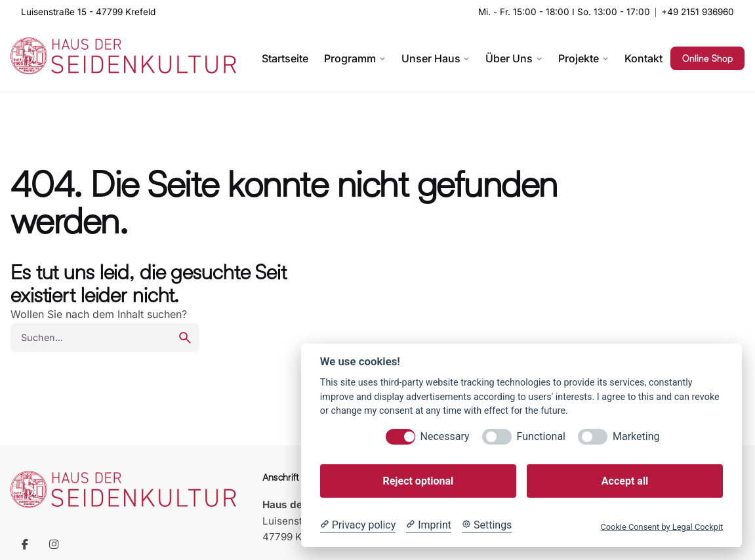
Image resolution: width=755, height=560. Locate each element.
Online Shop (707, 58)
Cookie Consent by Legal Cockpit (662, 527)
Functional (541, 436)
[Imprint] (429, 525)
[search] (185, 338)
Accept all (625, 481)
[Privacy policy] (358, 525)
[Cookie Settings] (487, 525)
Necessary (445, 436)
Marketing (636, 436)
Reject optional (418, 481)
